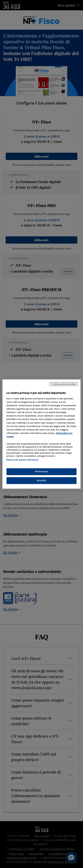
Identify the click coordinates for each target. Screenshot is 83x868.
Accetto (42, 480)
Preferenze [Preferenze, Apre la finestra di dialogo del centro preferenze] (42, 471)
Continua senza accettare (64, 384)
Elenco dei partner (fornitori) (22, 460)
